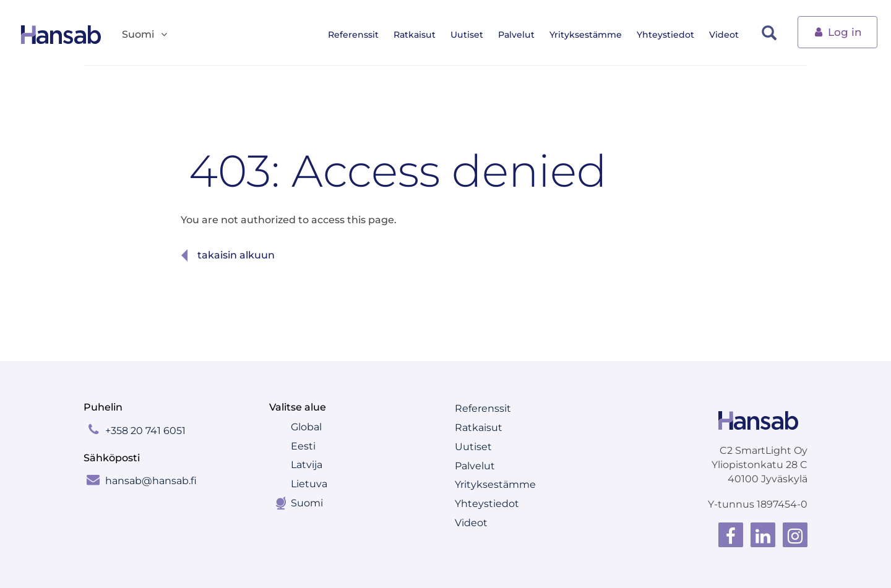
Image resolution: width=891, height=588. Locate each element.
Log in (837, 31)
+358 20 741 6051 (145, 431)
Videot (728, 35)
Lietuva (309, 484)
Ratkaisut (419, 35)
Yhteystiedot (670, 35)
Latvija (307, 465)
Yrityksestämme (590, 35)
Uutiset (471, 35)
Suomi (307, 503)
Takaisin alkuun (236, 255)
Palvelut (521, 35)
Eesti (303, 446)
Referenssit (358, 35)
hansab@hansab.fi (151, 481)
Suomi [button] (145, 35)
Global (306, 427)
